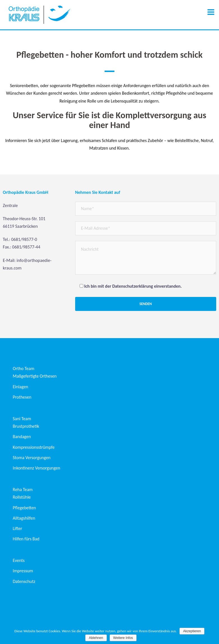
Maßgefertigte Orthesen (35, 376)
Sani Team (22, 419)
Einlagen (21, 387)
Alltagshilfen (24, 518)
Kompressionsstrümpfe (34, 447)
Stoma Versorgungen (32, 458)
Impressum (23, 571)
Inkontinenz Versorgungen (37, 468)
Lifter (18, 528)
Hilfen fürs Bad (26, 539)
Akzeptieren (192, 631)
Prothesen (22, 397)
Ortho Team (24, 369)
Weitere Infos (123, 638)
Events (19, 560)
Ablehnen (96, 638)
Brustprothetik (26, 426)
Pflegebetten (25, 508)
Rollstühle (22, 497)
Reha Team (23, 490)
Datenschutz (24, 581)
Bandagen (22, 437)
